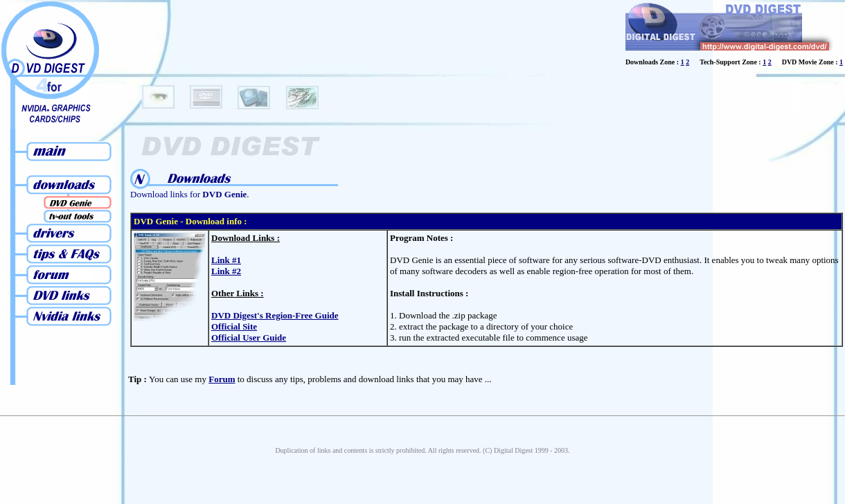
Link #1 (226, 260)
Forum (222, 379)
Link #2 (226, 271)
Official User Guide (249, 337)
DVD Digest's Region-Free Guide (275, 315)
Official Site (234, 326)
